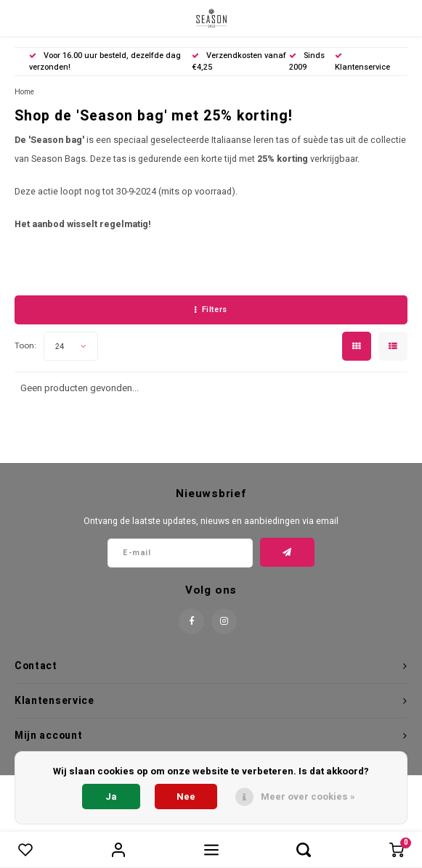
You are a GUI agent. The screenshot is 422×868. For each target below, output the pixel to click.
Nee (186, 797)
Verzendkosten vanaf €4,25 (239, 61)
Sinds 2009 (307, 61)
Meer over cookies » (308, 797)
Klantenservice (362, 63)
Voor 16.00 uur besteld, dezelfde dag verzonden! (105, 61)
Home (24, 92)
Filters (211, 310)
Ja (111, 797)
